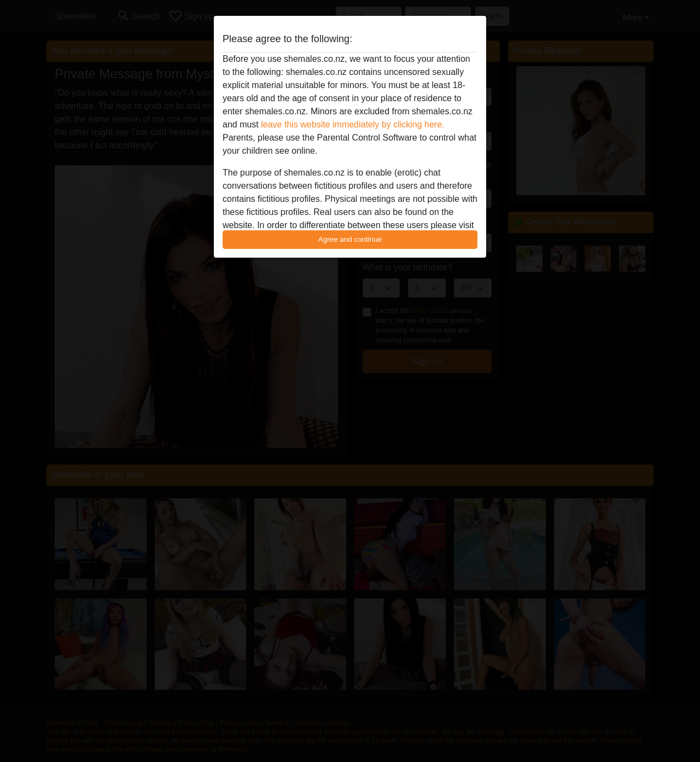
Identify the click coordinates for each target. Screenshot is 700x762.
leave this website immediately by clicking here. (352, 124)
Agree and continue (350, 239)
